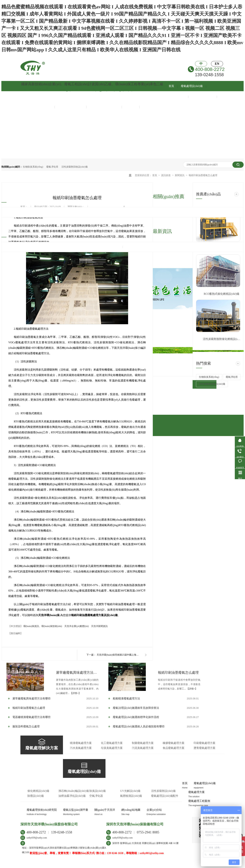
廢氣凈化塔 (52, 167)
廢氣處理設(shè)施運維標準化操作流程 (136, 717)
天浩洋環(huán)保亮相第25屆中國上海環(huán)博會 (119, 655)
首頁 (171, 86)
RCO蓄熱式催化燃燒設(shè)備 (222, 294)
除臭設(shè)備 (97, 791)
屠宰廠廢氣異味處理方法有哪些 (77, 672)
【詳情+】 (75, 693)
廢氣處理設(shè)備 (192, 86)
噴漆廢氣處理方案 (81, 743)
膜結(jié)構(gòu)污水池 (181, 865)
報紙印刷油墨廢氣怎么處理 (203, 175)
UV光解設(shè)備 (130, 791)
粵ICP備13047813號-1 (41, 859)
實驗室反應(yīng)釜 (94, 865)
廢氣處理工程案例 (203, 96)
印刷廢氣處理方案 (205, 743)
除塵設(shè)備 (36, 796)
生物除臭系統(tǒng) (33, 167)
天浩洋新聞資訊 (99, 626)
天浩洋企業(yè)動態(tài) (77, 626)
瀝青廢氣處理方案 (205, 748)
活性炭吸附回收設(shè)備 (75, 167)
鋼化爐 (79, 865)
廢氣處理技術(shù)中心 (38, 106)
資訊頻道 (166, 175)
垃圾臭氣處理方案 (112, 748)
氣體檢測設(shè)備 (131, 796)
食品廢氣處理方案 (174, 748)
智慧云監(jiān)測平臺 (71, 106)
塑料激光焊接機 (128, 865)
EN (217, 64)
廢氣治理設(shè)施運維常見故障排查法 (136, 708)
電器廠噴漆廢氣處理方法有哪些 (31, 717)
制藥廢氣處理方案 (143, 743)
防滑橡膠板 (112, 865)
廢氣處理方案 (177, 96)
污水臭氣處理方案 (81, 748)
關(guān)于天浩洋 (153, 106)
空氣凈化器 (96, 796)
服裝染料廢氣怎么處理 (26, 726)
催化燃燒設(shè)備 (38, 791)
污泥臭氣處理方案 (143, 748)
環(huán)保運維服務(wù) (104, 106)
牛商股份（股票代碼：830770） (89, 859)
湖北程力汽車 (160, 865)
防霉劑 (70, 865)
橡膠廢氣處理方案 (174, 743)
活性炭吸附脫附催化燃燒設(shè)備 (222, 339)
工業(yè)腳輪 (145, 865)
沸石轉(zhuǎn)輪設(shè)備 (74, 791)
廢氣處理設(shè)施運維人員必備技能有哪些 (139, 726)
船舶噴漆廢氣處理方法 (126, 698)
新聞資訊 (131, 106)
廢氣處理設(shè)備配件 (165, 796)
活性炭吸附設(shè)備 (163, 791)
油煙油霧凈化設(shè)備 (72, 796)
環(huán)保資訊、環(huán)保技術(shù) (43, 626)
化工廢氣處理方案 (112, 743)
